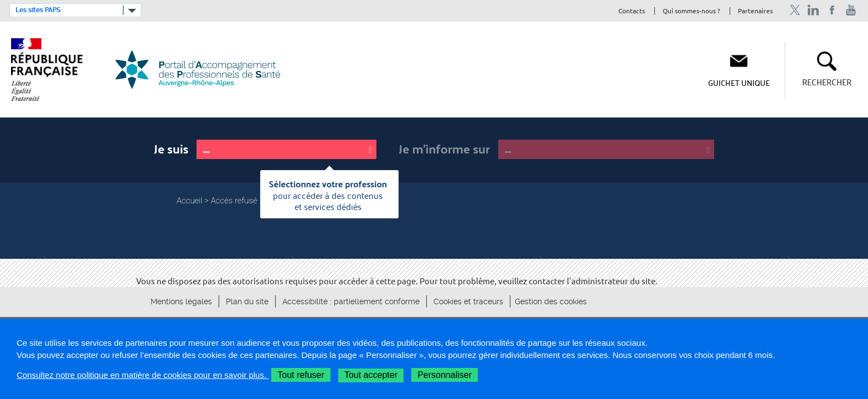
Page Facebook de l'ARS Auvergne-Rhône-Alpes (832, 10)
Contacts (632, 11)
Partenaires (755, 11)
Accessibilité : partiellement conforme (351, 301)
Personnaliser (445, 375)
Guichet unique (739, 83)
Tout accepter (371, 375)
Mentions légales (181, 301)
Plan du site (247, 301)
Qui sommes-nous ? (691, 11)
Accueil (190, 201)
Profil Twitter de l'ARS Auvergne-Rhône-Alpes (795, 10)
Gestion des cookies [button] (551, 301)
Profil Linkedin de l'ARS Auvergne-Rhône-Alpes (813, 10)
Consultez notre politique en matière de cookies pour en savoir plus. (143, 375)
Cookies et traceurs (468, 301)
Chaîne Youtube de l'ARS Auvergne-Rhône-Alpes (851, 10)
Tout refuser (301, 375)
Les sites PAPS (38, 10)
